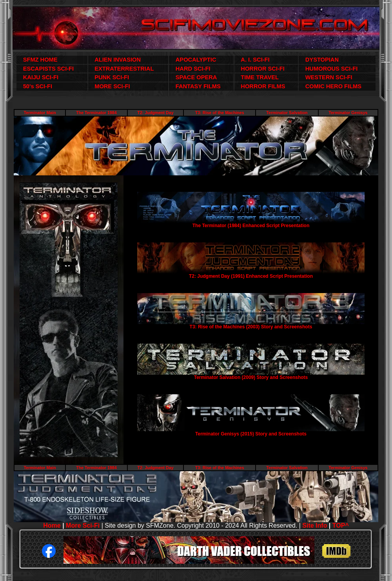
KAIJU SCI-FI (41, 77)
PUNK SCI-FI (112, 77)
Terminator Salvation (287, 113)
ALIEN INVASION (118, 60)
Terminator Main (40, 113)
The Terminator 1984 (96, 113)
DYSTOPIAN (322, 60)
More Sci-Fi (83, 525)
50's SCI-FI (38, 86)
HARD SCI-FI (193, 69)
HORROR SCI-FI (263, 69)
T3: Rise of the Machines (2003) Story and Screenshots (251, 327)
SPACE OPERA (196, 77)
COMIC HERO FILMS (333, 86)
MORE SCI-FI (112, 86)
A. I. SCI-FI (255, 60)
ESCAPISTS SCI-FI (48, 69)
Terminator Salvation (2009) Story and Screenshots (251, 377)
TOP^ (341, 525)
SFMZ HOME (40, 60)
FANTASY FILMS (198, 86)
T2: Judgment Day (155, 113)
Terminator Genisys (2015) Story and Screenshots (251, 434)
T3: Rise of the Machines (220, 113)
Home (52, 525)
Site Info (315, 525)
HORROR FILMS (263, 86)
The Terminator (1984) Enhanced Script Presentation (251, 226)
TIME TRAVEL (260, 77)
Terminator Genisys (348, 113)
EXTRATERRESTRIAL (124, 69)
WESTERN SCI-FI (329, 77)
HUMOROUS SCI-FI (332, 69)
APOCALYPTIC (196, 60)
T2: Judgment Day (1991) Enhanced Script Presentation (251, 276)
